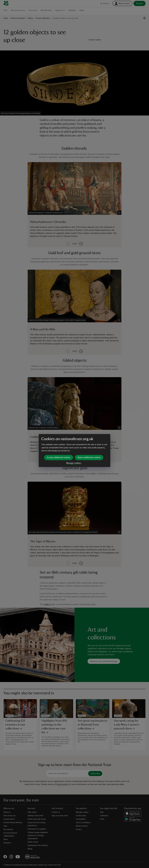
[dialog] (74, 434)
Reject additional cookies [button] (89, 441)
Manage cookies (74, 446)
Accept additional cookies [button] (59, 441)
